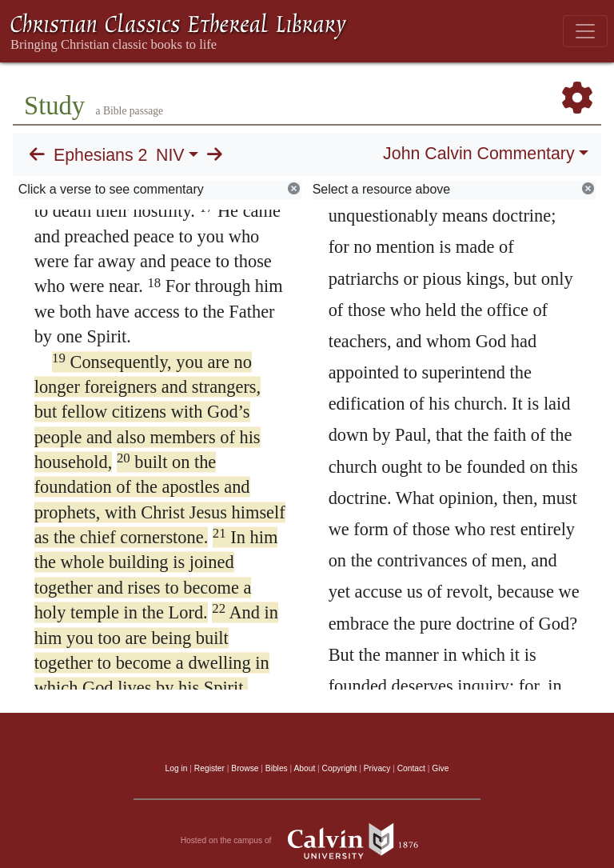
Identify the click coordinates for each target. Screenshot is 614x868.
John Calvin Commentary (478, 154)
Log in (177, 768)
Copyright (340, 768)
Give (440, 768)
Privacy (377, 768)
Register (209, 768)
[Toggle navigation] (585, 31)
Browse (245, 768)
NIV (170, 155)
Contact (411, 768)
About (304, 768)
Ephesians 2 (100, 155)
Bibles (277, 768)
